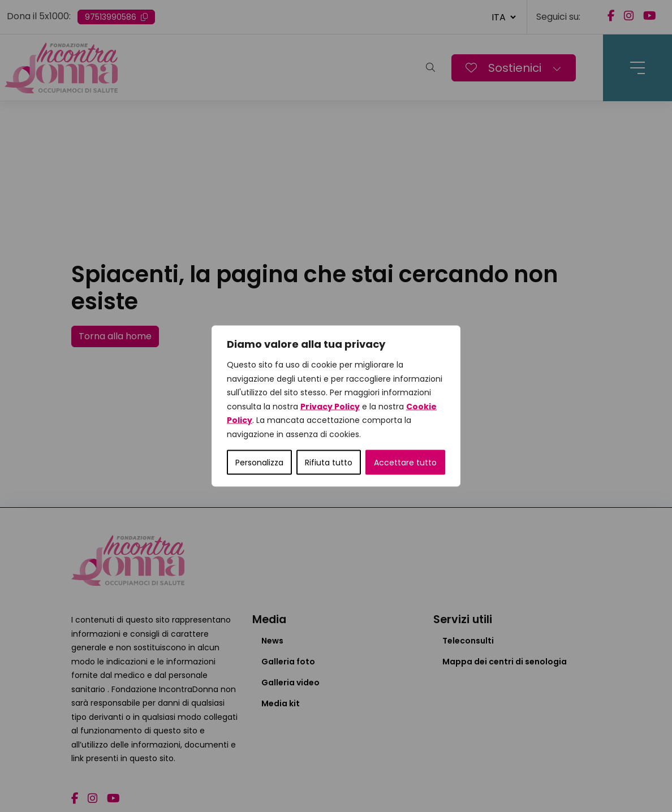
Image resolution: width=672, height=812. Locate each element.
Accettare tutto (405, 463)
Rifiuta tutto (329, 463)
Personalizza (259, 463)
